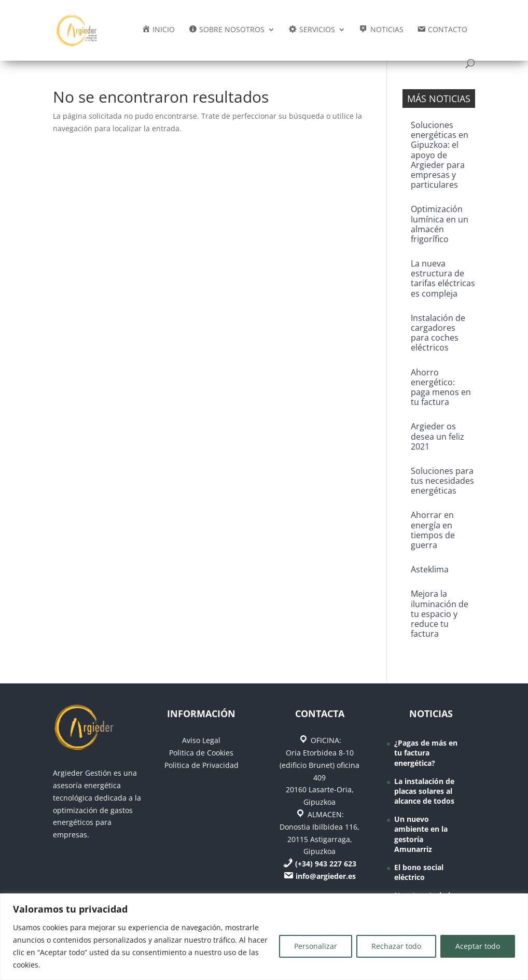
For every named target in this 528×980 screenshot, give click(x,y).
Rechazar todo (396, 946)
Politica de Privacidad (202, 765)
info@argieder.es (326, 876)
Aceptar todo (478, 946)
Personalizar (316, 946)
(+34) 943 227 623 (326, 864)
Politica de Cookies (201, 753)
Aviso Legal (201, 740)
